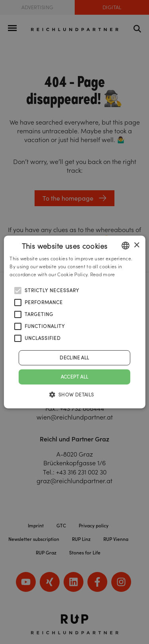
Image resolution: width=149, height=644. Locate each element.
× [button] (136, 245)
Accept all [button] (75, 377)
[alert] (74, 322)
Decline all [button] (74, 358)
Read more (103, 274)
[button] (74, 394)
